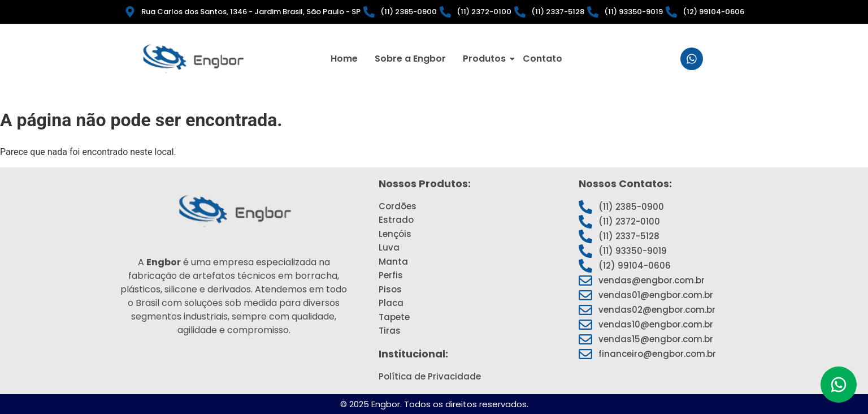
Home (344, 59)
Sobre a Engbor (410, 59)
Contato (542, 59)
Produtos (486, 59)
